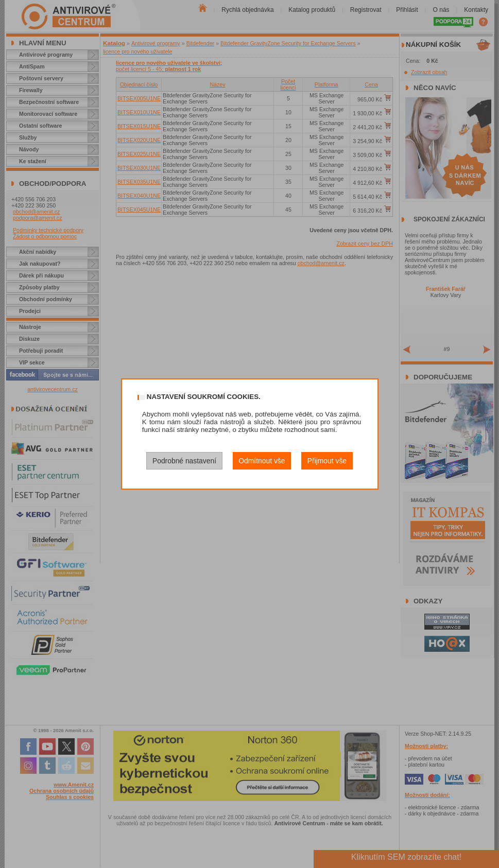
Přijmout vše (327, 461)
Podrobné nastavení (184, 461)
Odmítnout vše (262, 461)
